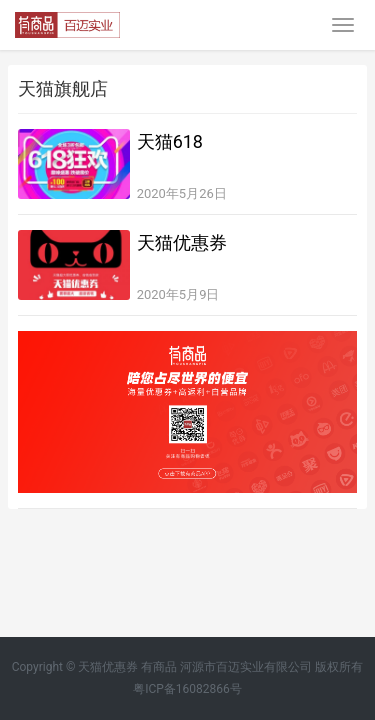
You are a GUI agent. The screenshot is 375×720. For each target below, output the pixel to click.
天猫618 (170, 141)
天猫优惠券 (182, 242)
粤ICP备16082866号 (187, 689)
